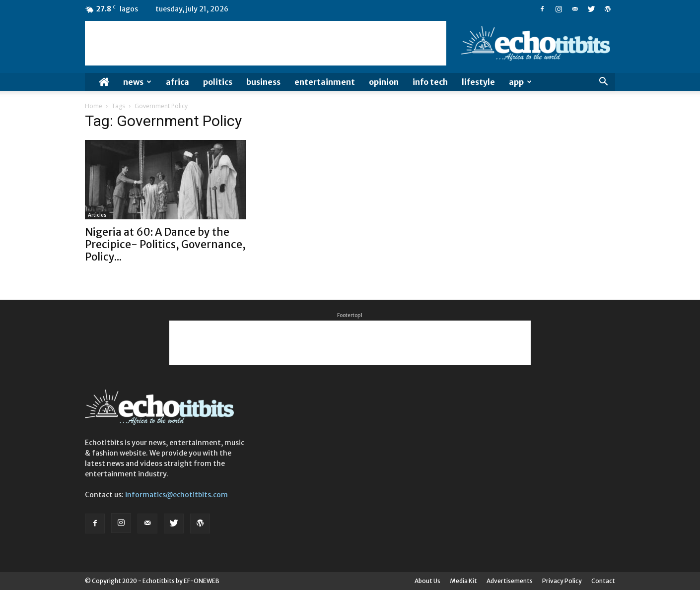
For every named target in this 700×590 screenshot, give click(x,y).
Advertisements (510, 581)
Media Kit (463, 581)
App (520, 82)
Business (263, 82)
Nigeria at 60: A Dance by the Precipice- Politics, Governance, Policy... (165, 244)
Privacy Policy (562, 581)
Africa (177, 82)
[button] (603, 83)
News (137, 82)
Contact (603, 581)
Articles (97, 215)
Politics (218, 82)
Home (94, 106)
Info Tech (430, 82)
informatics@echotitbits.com (176, 495)
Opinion (384, 82)
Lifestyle (478, 82)
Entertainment (325, 82)
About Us (427, 581)
